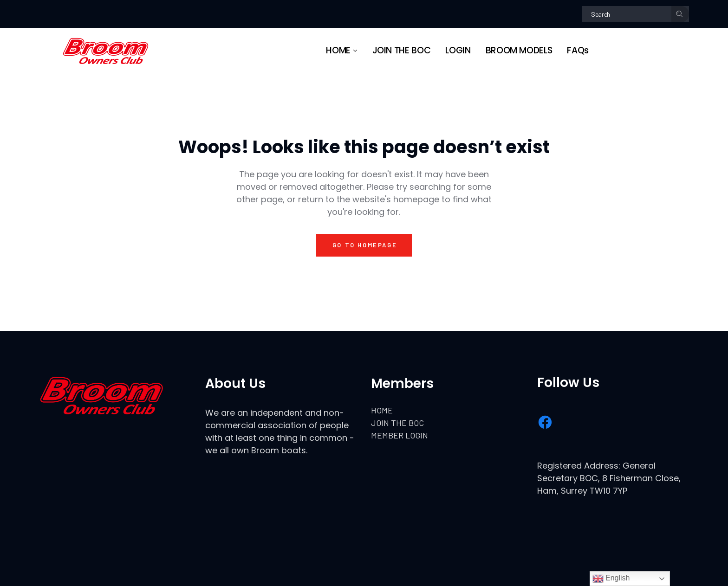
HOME (382, 410)
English (611, 579)
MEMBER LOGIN (400, 435)
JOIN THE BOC (397, 423)
